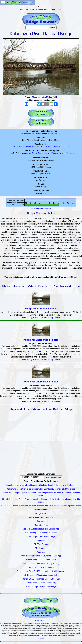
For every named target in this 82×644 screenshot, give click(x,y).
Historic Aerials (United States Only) (41, 583)
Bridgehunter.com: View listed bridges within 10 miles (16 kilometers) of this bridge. (41, 489)
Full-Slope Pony (51, 147)
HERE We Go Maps (41, 544)
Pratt (42, 147)
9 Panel (22, 147)
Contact (44, 621)
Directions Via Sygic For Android (41, 567)
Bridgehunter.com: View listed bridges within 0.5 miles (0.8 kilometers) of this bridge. (41, 485)
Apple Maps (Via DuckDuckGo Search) (41, 533)
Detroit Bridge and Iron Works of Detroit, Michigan (53, 153)
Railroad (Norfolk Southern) (31, 134)
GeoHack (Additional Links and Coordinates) (41, 529)
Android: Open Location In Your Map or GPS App (41, 556)
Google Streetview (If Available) (41, 517)
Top (49, 600)
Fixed (66, 147)
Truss (61, 147)
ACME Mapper (41, 548)
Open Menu (3, 3)
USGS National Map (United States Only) (41, 575)
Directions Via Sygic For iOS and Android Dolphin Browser (41, 571)
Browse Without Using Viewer (47, 318)
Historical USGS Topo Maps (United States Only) (41, 579)
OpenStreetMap (41, 525)
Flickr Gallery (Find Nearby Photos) (41, 560)
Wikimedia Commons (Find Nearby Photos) (41, 564)
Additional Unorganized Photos (41, 340)
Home (33, 600)
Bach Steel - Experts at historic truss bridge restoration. (41, 9)
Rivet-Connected (32, 147)
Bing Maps (41, 521)
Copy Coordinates (54, 477)
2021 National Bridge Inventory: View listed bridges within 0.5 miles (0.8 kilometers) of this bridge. (41, 506)
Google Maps (41, 514)
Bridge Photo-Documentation (41, 309)
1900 (11, 153)
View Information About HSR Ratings (41, 208)
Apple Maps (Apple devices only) (41, 537)
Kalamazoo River (55, 134)
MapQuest (41, 540)
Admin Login (41, 638)
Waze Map (41, 552)
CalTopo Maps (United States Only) (41, 587)
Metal (16, 147)
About (37, 621)
